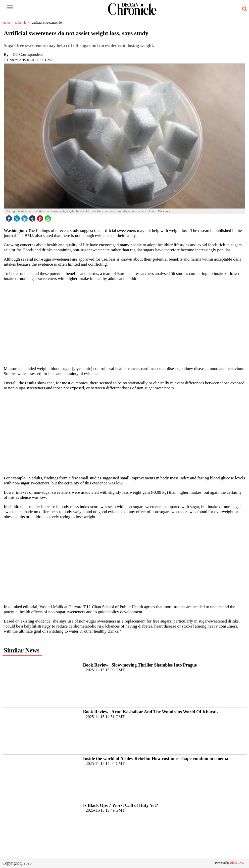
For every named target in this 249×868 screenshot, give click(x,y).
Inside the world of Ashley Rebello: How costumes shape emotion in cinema (156, 759)
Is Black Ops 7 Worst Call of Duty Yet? (120, 805)
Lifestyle (23, 23)
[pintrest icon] (41, 217)
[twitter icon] (17, 217)
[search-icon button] (244, 9)
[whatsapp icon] (48, 217)
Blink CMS (237, 863)
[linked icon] (25, 217)
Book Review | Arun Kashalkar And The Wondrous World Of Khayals (151, 712)
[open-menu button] (10, 8)
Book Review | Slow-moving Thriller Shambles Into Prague (140, 665)
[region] (125, 323)
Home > (9, 23)
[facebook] (10, 217)
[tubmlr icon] (33, 217)
